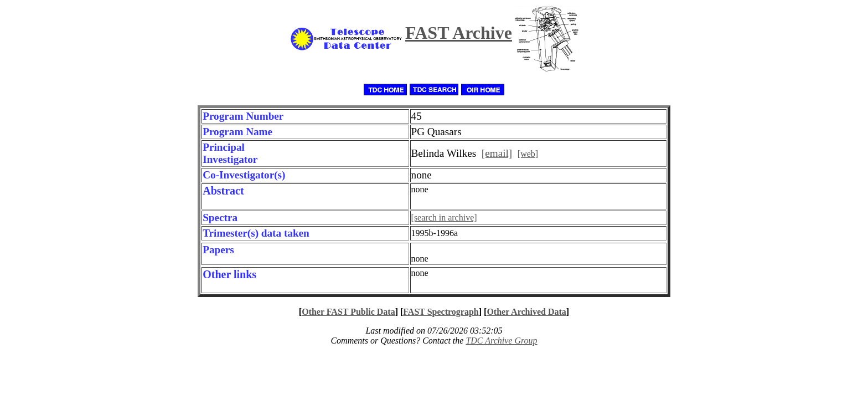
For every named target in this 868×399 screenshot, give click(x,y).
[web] (528, 154)
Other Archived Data (526, 312)
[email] (497, 153)
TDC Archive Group (501, 341)
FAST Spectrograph (441, 312)
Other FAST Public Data (348, 312)
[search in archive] (444, 218)
